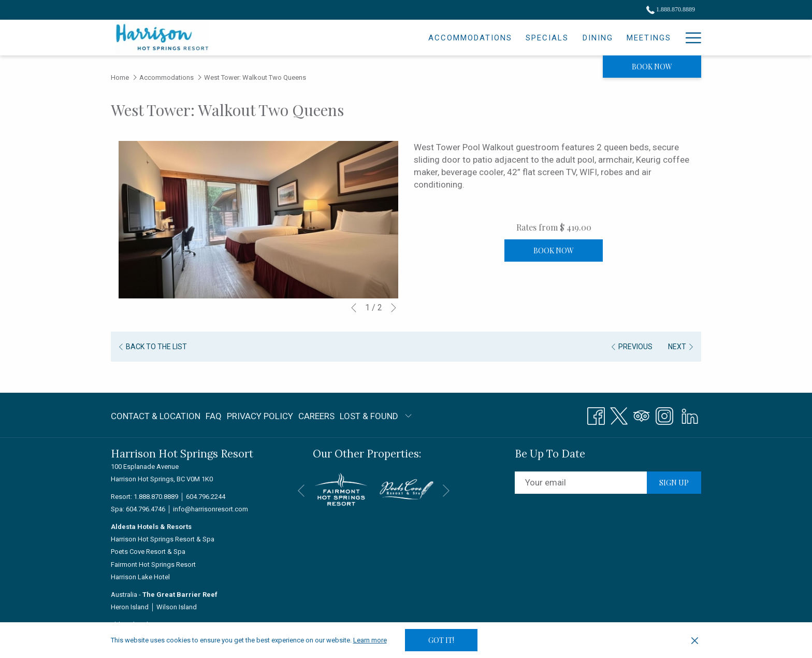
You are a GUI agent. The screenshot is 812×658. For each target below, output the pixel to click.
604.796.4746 (146, 509)
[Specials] (458, 38)
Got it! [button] (441, 640)
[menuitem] (157, 416)
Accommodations (166, 77)
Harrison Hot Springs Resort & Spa (163, 539)
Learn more (370, 640)
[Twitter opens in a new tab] (619, 414)
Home (120, 77)
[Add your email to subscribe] (581, 483)
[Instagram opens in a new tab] (664, 414)
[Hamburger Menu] (690, 38)
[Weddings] (618, 38)
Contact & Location (156, 416)
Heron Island (130, 607)
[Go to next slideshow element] (394, 308)
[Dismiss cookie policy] (695, 640)
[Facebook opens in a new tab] (596, 414)
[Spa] (663, 38)
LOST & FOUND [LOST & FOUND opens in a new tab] (369, 418)
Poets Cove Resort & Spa (148, 552)
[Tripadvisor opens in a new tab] (642, 414)
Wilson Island (177, 607)
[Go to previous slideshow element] (354, 308)
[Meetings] (559, 38)
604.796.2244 (206, 497)
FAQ (214, 416)
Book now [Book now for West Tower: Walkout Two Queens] (554, 251)
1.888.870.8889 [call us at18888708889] (671, 9)
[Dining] (508, 38)
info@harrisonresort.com (211, 509)
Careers (316, 416)
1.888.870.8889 (156, 497)
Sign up (674, 483)
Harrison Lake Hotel (140, 577)
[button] (258, 220)
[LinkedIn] (690, 414)
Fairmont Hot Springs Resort (153, 564)
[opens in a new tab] (341, 489)
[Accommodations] (381, 38)
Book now (652, 67)
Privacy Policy (260, 416)
